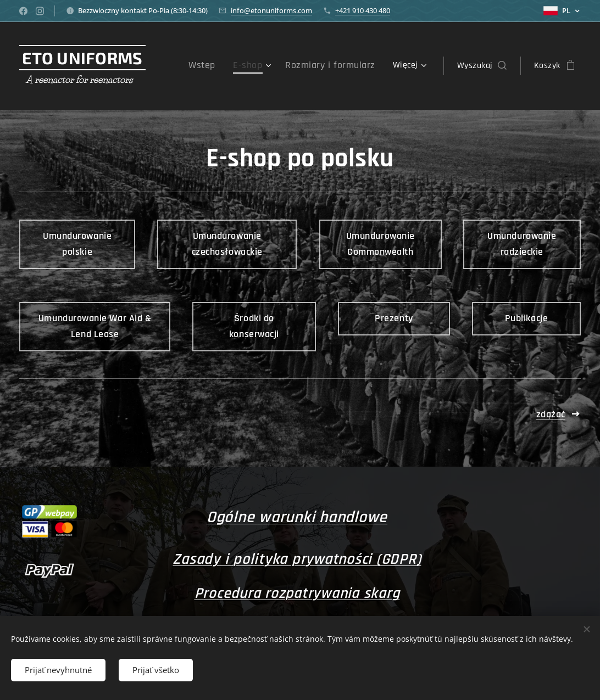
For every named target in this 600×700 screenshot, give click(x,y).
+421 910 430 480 (363, 10)
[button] (482, 66)
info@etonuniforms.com (271, 10)
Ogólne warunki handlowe (296, 517)
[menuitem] (221, 66)
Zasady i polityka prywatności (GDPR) (297, 559)
